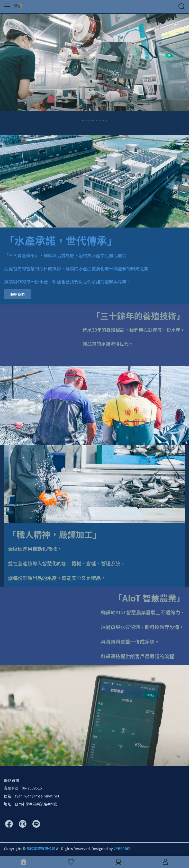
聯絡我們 (17, 294)
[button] (83, 120)
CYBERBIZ (122, 849)
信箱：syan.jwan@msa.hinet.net (32, 796)
